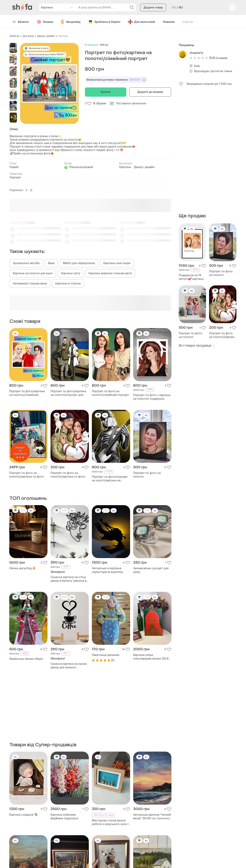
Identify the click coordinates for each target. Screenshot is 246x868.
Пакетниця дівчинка (106, 655)
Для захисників (142, 22)
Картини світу (71, 273)
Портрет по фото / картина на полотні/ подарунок (152, 397)
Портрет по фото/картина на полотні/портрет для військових (68, 393)
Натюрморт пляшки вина (30, 284)
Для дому (28, 36)
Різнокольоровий (81, 167)
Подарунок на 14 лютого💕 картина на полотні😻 (191, 277)
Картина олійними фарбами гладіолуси (64, 817)
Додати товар (153, 8)
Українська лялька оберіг (26, 659)
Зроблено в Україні (104, 22)
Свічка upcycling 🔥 (22, 568)
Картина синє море (117, 263)
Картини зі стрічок (68, 284)
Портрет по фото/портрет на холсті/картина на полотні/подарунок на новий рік (110, 479)
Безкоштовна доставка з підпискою (116, 80)
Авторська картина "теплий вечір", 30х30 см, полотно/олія (152, 817)
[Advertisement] (208, 150)
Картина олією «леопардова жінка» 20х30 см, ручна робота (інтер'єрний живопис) (152, 657)
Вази (51, 263)
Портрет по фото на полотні (221, 273)
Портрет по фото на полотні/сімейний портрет (110, 393)
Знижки (45, 22)
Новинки (169, 22)
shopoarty (196, 53)
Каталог (21, 22)
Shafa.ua (14, 36)
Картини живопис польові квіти (110, 273)
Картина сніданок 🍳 (23, 815)
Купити (106, 92)
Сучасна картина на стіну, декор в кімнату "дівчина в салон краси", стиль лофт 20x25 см (69, 579)
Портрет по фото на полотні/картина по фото (222, 335)
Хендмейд (71, 22)
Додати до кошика (150, 92)
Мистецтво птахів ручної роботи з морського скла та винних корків (111, 822)
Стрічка (188, 22)
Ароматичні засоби (26, 263)
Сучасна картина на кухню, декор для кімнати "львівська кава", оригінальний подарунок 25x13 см (69, 666)
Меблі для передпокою (79, 263)
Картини (63, 36)
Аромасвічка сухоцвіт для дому (151, 570)
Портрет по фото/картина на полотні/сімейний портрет (27, 393)
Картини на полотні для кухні (33, 273)
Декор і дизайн (46, 36)
